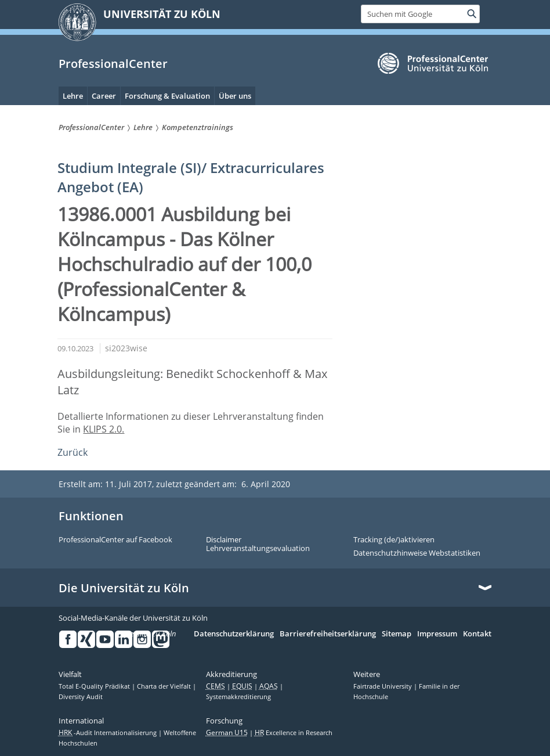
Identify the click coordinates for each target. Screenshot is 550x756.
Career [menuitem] (104, 96)
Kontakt (477, 634)
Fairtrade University (383, 686)
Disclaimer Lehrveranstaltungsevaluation (258, 544)
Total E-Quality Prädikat (95, 686)
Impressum (437, 634)
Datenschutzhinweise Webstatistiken (417, 553)
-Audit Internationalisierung (108, 733)
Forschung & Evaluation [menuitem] (167, 96)
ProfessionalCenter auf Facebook (115, 540)
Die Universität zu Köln (124, 588)
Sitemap (397, 634)
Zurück (73, 452)
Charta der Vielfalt (165, 686)
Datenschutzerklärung (234, 634)
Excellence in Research (294, 733)
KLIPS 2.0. (104, 429)
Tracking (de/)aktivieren (394, 540)
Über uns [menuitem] (235, 96)
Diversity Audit (81, 697)
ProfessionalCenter (113, 64)
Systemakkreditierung (238, 697)
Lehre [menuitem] (73, 96)
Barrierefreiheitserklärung (328, 634)
